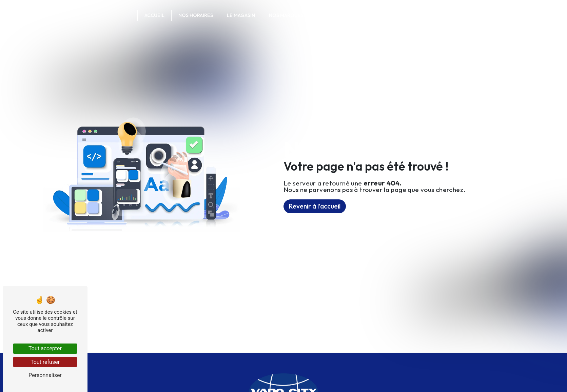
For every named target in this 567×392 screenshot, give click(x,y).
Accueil (154, 15)
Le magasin (241, 15)
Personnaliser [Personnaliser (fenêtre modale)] (45, 375)
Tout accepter (45, 348)
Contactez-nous (340, 15)
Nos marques (286, 15)
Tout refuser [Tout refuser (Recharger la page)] (45, 362)
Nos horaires (196, 15)
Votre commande (400, 15)
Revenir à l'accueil (315, 206)
